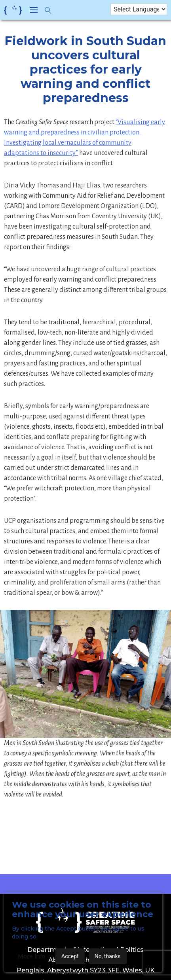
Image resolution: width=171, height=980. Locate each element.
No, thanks (108, 956)
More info (32, 956)
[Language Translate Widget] (139, 9)
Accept (70, 956)
